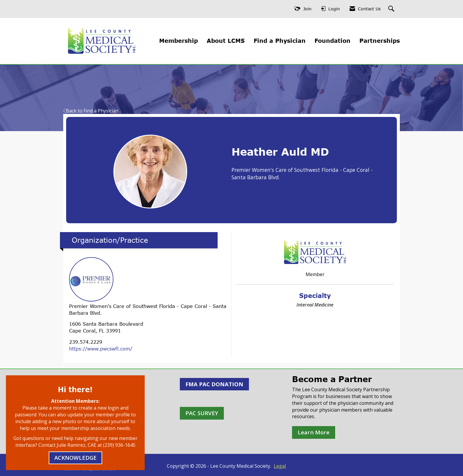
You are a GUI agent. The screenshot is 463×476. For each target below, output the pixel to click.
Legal (280, 466)
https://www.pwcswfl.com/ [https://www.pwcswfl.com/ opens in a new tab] (101, 349)
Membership (178, 41)
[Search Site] (392, 9)
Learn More (314, 432)
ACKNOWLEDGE (75, 458)
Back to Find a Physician (91, 111)
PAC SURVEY (202, 413)
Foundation (332, 41)
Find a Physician (280, 41)
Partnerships (380, 41)
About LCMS (226, 41)
